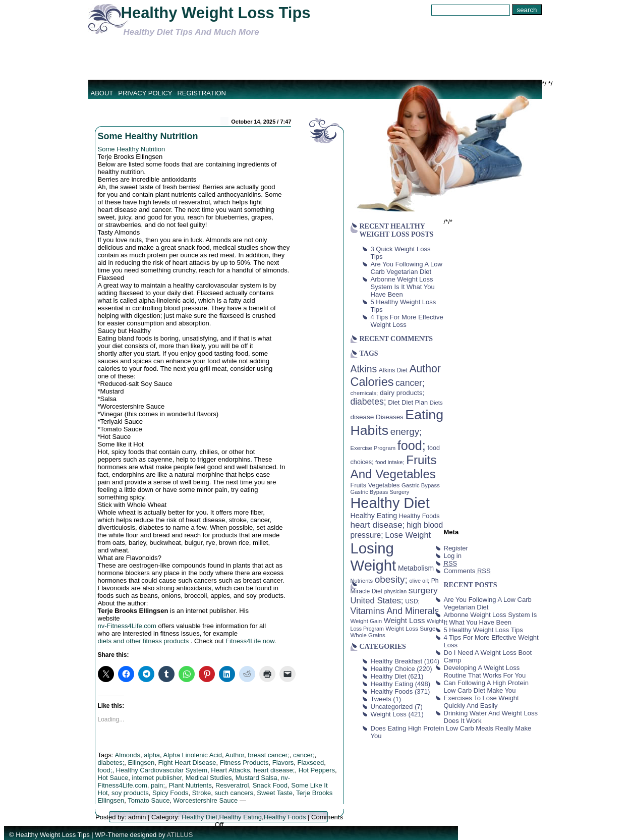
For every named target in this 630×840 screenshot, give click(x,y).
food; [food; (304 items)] (412, 445)
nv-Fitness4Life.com (127, 626)
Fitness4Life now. (251, 641)
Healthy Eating (240, 817)
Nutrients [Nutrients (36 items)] (362, 581)
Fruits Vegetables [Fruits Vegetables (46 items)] (375, 485)
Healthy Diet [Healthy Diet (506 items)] (390, 503)
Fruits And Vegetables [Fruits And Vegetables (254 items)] (394, 467)
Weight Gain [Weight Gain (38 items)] (366, 621)
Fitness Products (244, 763)
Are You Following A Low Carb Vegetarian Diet (407, 268)
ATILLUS (180, 835)
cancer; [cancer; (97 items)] (410, 383)
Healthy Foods (285, 817)
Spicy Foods (170, 793)
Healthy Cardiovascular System (162, 770)
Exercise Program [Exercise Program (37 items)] (373, 448)
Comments (467, 571)
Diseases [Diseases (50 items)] (390, 417)
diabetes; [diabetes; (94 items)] (368, 402)
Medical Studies (209, 778)
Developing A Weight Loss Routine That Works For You (485, 671)
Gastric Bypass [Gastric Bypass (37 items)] (421, 485)
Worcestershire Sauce (206, 800)
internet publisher (157, 778)
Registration (202, 93)
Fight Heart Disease (187, 763)
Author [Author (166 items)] (425, 369)
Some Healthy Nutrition (148, 136)
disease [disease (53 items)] (362, 417)
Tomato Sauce (149, 800)
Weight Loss (389, 714)
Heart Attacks (230, 770)
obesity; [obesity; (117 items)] (391, 579)
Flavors (283, 763)
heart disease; (274, 770)
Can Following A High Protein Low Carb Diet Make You (486, 687)
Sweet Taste (275, 793)
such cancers (234, 793)
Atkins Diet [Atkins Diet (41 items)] (393, 370)
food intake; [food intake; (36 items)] (390, 462)
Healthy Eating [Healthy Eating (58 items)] (374, 516)
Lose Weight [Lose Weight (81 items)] (408, 535)
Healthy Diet (199, 817)
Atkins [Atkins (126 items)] (364, 369)
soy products (130, 793)
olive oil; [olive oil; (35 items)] (419, 581)
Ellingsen (141, 763)
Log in (453, 556)
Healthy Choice (393, 669)
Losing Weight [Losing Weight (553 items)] (374, 557)
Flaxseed (311, 763)
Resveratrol (232, 785)
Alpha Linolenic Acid (193, 755)
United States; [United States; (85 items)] (377, 601)
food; (105, 770)
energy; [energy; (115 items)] (406, 432)
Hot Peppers (317, 770)
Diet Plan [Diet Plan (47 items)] (415, 402)
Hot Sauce (113, 778)
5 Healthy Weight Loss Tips (483, 630)
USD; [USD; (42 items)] (412, 601)
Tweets (381, 699)
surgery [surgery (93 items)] (423, 590)
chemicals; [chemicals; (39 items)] (364, 393)
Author (235, 755)
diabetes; (111, 763)
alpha (152, 755)
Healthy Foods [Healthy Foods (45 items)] (419, 516)
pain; (158, 785)
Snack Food (270, 785)
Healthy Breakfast (397, 661)
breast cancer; (268, 755)
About (102, 93)
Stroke (202, 793)
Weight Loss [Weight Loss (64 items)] (405, 621)
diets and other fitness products (144, 641)
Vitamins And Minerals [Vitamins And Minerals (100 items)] (395, 611)
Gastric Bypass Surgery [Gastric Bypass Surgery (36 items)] (380, 492)
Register (456, 548)
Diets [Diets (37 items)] (436, 403)
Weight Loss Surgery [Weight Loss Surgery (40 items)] (413, 628)
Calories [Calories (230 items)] (372, 382)
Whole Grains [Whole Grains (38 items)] (368, 635)
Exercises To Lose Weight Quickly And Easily (481, 702)
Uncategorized (392, 707)
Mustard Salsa (256, 778)
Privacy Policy (145, 93)
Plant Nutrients (190, 785)
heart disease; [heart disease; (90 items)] (378, 525)
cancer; (304, 755)
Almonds (127, 755)
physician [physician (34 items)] (395, 591)
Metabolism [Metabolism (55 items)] (416, 568)
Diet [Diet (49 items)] (394, 402)
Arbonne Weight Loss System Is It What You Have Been (403, 287)
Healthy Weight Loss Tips (216, 13)
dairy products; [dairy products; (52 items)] (402, 393)
